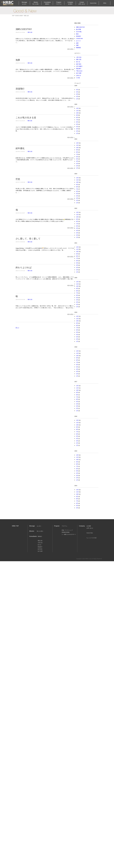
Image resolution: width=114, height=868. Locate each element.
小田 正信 (79, 57)
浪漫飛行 (20, 89)
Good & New (25, 11)
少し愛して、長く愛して (28, 239)
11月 (77, 111)
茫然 (18, 179)
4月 (77, 92)
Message (24, 3)
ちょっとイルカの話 (91, 538)
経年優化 (20, 148)
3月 (77, 94)
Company (70, 3)
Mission (36, 3)
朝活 (77, 34)
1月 (77, 99)
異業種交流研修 (66, 532)
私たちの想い (40, 531)
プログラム (64, 526)
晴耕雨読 (79, 48)
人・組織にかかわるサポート (69, 534)
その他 (78, 78)
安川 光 (78, 62)
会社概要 (89, 526)
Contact (82, 3)
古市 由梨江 (79, 66)
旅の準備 (79, 29)
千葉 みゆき (79, 71)
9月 (77, 115)
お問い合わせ (90, 528)
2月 (77, 96)
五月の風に (79, 32)
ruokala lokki (79, 38)
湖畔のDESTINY (24, 29)
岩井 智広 (79, 64)
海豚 (18, 60)
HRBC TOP (15, 526)
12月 (77, 108)
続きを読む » (71, 49)
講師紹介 (40, 536)
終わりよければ (24, 267)
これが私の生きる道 (26, 118)
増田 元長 (30, 32)
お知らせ (79, 75)
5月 (77, 90)
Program (59, 3)
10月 (77, 113)
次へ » (17, 328)
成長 (77, 43)
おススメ (79, 41)
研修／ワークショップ (67, 530)
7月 (77, 120)
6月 (77, 122)
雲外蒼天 (79, 36)
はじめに (39, 526)
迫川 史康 (79, 73)
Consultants (47, 3)
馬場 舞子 (79, 69)
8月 (77, 117)
